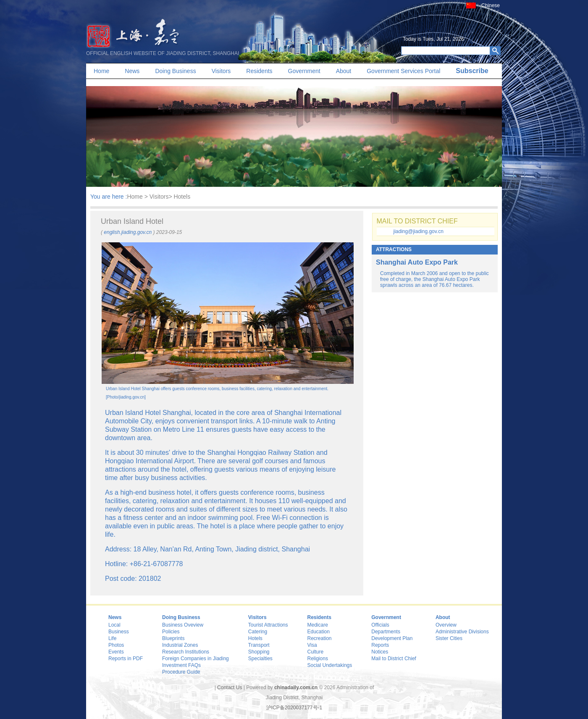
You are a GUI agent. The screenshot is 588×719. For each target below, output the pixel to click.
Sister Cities (449, 638)
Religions (318, 659)
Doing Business (175, 71)
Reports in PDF (126, 659)
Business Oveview (183, 625)
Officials (380, 625)
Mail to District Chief (394, 659)
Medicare (318, 625)
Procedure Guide (181, 672)
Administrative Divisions (462, 632)
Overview (446, 625)
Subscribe (472, 71)
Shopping (259, 652)
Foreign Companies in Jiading (196, 659)
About (344, 71)
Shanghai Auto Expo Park (417, 262)
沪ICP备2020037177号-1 (294, 708)
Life (112, 638)
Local (114, 625)
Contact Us (230, 688)
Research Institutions (186, 652)
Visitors (221, 71)
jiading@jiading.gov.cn (419, 231)
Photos (116, 645)
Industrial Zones (180, 645)
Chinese (491, 5)
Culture (316, 652)
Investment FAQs (181, 665)
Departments (386, 632)
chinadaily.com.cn (296, 688)
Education (319, 632)
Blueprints (173, 638)
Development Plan (392, 638)
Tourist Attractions (268, 625)
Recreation (320, 638)
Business (119, 632)
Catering (258, 632)
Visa (312, 645)
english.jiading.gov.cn (128, 232)
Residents (259, 71)
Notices (380, 652)
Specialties (260, 659)
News (132, 71)
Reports (380, 645)
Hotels (255, 638)
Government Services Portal (403, 71)
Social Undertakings (330, 665)
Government (304, 71)
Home (101, 71)
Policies (171, 632)
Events (116, 652)
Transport (259, 645)
